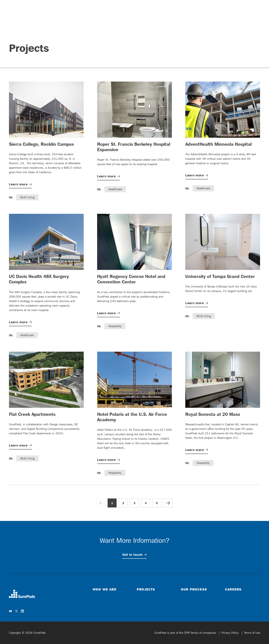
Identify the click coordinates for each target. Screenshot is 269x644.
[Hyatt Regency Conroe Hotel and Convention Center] (134, 242)
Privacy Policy (231, 633)
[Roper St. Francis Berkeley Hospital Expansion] (134, 110)
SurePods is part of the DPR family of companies (186, 633)
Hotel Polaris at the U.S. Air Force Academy (132, 417)
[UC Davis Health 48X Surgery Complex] (46, 242)
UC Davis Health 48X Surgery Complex (39, 279)
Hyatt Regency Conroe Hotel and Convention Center (131, 279)
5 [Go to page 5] (157, 503)
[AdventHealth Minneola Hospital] (223, 110)
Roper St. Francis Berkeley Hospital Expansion (134, 147)
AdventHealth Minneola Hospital (218, 144)
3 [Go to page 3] (134, 503)
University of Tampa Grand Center (220, 276)
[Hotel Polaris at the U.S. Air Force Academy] (134, 380)
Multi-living (27, 197)
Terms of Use (252, 633)
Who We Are (105, 589)
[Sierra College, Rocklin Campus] (46, 110)
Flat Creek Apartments (32, 414)
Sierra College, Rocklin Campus (41, 144)
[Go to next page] (168, 503)
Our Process (194, 589)
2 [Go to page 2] (123, 503)
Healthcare (115, 189)
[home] (22, 594)
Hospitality (115, 326)
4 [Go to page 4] (146, 503)
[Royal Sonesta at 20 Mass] (223, 380)
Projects (146, 589)
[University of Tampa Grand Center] (223, 242)
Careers (233, 589)
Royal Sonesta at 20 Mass (213, 414)
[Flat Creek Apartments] (46, 380)
